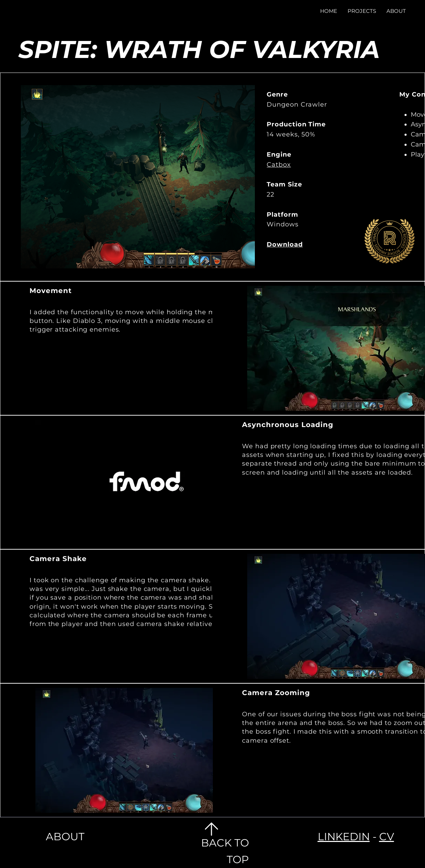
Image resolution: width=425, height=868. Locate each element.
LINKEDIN (344, 837)
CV (387, 837)
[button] (362, 11)
